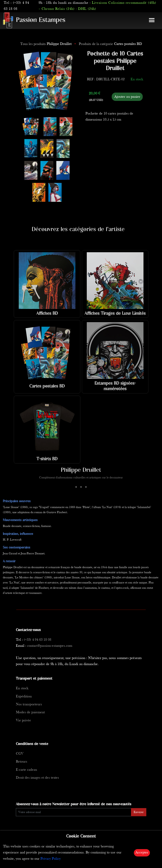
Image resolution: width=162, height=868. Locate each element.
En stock (22, 688)
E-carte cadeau (26, 770)
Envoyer (139, 812)
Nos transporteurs (29, 704)
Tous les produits (46, 44)
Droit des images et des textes (37, 778)
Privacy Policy (51, 859)
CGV (20, 754)
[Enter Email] (74, 812)
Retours (22, 762)
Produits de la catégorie (110, 44)
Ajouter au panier (127, 97)
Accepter (142, 853)
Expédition (24, 697)
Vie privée (23, 721)
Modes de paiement (30, 712)
